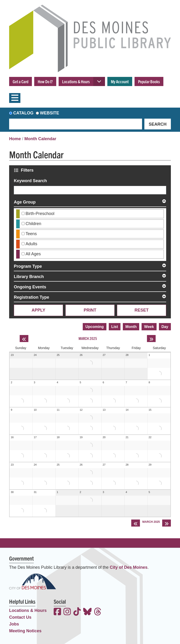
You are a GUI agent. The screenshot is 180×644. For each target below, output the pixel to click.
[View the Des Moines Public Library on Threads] (98, 612)
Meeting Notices (25, 631)
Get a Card (21, 81)
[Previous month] (24, 339)
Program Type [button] (28, 266)
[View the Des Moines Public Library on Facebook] (57, 612)
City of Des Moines (129, 567)
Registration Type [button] (32, 297)
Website (49, 113)
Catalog (23, 113)
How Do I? (45, 81)
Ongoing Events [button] (30, 287)
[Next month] (151, 339)
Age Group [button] (25, 202)
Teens (31, 234)
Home (15, 139)
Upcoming (94, 327)
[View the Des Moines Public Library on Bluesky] (87, 612)
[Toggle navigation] (15, 98)
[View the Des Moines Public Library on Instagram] (67, 612)
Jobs (14, 624)
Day (165, 327)
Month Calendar (40, 139)
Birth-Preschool (40, 214)
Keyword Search (30, 181)
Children (33, 224)
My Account (120, 81)
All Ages (33, 254)
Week (149, 327)
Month (131, 327)
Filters (28, 170)
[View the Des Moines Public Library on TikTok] (77, 612)
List (115, 327)
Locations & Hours (76, 81)
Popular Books (149, 81)
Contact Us (20, 617)
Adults (31, 244)
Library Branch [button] (29, 277)
